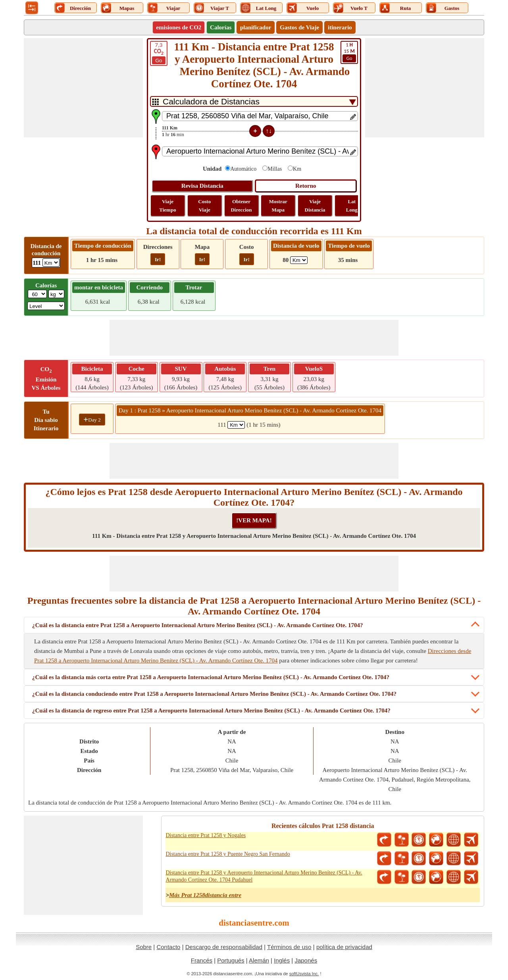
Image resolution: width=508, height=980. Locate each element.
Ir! (158, 259)
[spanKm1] (236, 425)
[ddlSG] (46, 306)
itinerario (340, 27)
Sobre (144, 947)
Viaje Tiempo (167, 206)
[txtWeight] (37, 294)
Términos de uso (289, 947)
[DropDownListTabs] (254, 101)
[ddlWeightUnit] (56, 294)
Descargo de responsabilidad (224, 947)
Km (297, 169)
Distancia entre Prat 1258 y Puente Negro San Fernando (228, 854)
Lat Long (352, 206)
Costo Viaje (204, 206)
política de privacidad (344, 947)
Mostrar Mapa (278, 206)
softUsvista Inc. (304, 974)
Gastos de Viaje (299, 27)
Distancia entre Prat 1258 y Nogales (206, 835)
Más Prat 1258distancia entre (205, 895)
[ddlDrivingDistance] (51, 263)
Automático (243, 169)
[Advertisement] (83, 88)
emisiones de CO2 (179, 27)
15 (349, 52)
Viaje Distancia (315, 206)
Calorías (221, 27)
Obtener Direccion (241, 206)
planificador (256, 27)
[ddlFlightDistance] (299, 260)
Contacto (168, 947)
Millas (275, 169)
